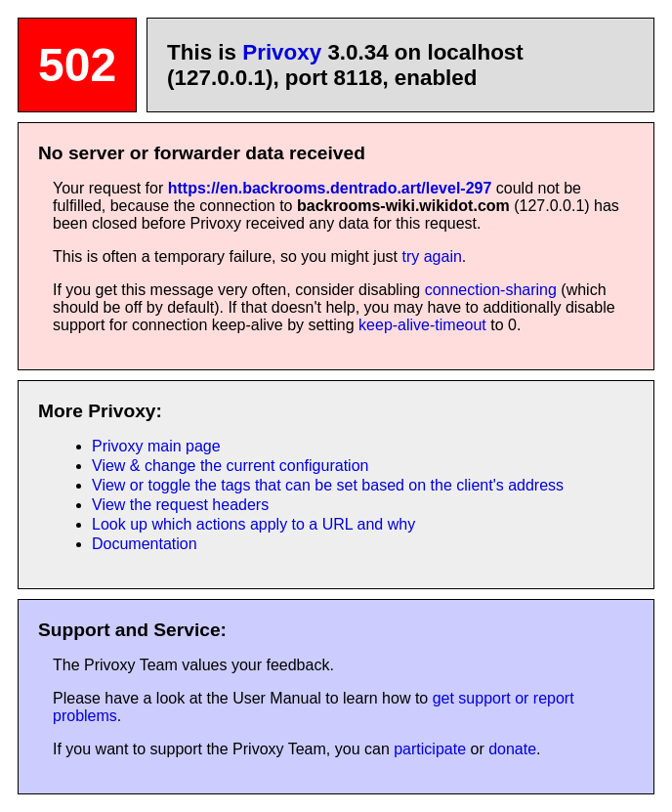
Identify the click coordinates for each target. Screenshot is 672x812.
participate (430, 749)
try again (431, 256)
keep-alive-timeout (422, 325)
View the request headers (180, 505)
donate (512, 749)
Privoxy (282, 52)
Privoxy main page (156, 446)
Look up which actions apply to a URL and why (253, 524)
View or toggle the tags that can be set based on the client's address (328, 485)
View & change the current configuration (230, 466)
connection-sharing (491, 290)
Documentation (145, 544)
